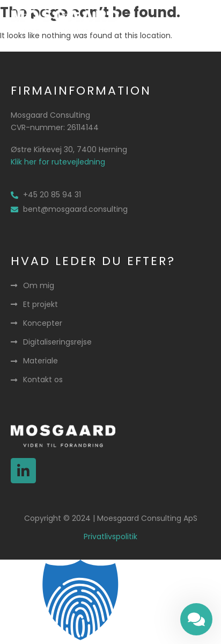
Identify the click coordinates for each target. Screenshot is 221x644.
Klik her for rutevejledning (58, 162)
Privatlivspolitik (110, 536)
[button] (198, 22)
